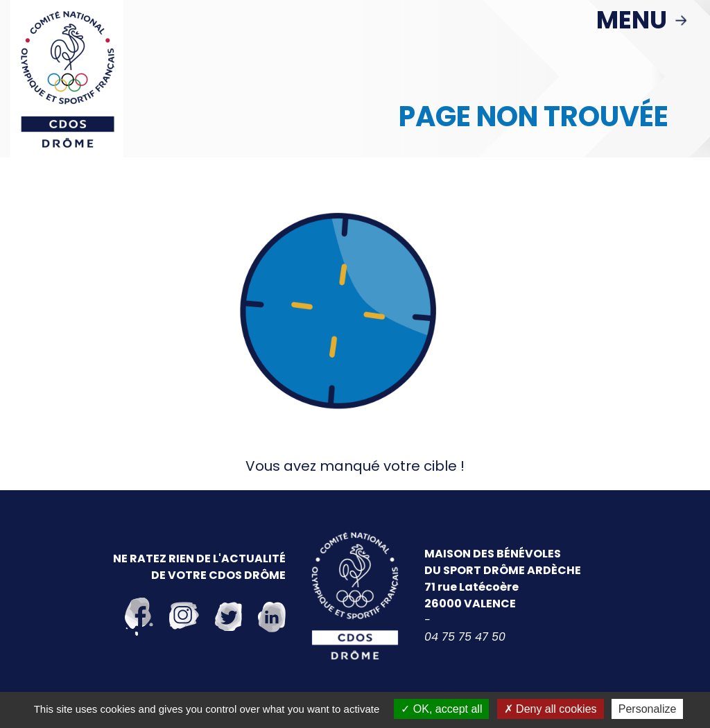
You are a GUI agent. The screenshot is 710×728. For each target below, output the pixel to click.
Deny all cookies (551, 709)
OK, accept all (441, 709)
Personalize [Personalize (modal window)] (648, 709)
